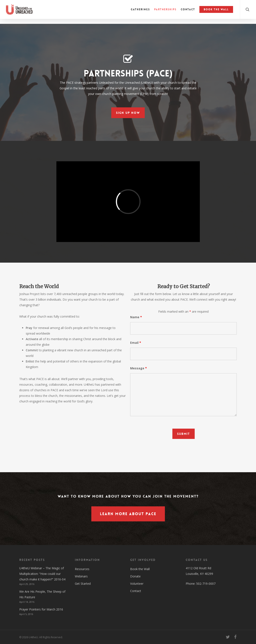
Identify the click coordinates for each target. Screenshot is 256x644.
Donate (135, 576)
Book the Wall (140, 569)
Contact (136, 591)
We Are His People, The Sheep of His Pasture (42, 594)
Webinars (81, 576)
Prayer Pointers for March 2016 (41, 609)
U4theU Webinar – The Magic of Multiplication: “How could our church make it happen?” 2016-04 (42, 574)
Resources (82, 569)
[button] (128, 113)
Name (136, 317)
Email (136, 343)
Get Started (83, 584)
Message (139, 368)
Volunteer (137, 584)
